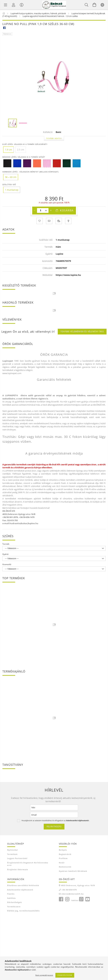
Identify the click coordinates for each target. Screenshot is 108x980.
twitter (75, 900)
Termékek (12, 854)
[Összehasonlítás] (59, 221)
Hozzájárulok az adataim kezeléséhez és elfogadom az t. (56, 820)
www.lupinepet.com (12, 373)
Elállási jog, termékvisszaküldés (23, 911)
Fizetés (11, 894)
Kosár (62, 863)
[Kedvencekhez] (40, 221)
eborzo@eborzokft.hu (73, 894)
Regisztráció (65, 854)
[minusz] (35, 210)
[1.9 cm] (8, 150)
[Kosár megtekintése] (94, 5)
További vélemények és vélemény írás (82, 331)
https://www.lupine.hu (68, 275)
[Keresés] (86, 5)
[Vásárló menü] (22, 5)
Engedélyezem (65, 975)
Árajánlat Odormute (18, 869)
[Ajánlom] (49, 221)
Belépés (63, 850)
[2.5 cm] (21, 150)
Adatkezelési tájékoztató (20, 890)
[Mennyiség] (41, 210)
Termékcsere (14, 907)
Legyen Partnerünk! (17, 858)
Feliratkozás (54, 826)
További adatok (54, 138)
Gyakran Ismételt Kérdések (73, 871)
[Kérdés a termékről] (68, 221)
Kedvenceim (65, 867)
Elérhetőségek (15, 902)
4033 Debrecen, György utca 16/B (78, 885)
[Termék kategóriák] (6, 5)
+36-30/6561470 (69, 890)
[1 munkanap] (12, 190)
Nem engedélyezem (44, 975)
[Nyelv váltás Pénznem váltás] (102, 5)
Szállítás (11, 898)
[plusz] (51, 210)
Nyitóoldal (13, 850)
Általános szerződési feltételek (23, 885)
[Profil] (14, 5)
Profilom (63, 858)
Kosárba (67, 210)
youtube (87, 899)
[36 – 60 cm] (11, 177)
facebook (61, 899)
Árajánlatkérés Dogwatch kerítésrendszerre (28, 864)
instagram (67, 899)
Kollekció (48, 132)
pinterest (81, 899)
